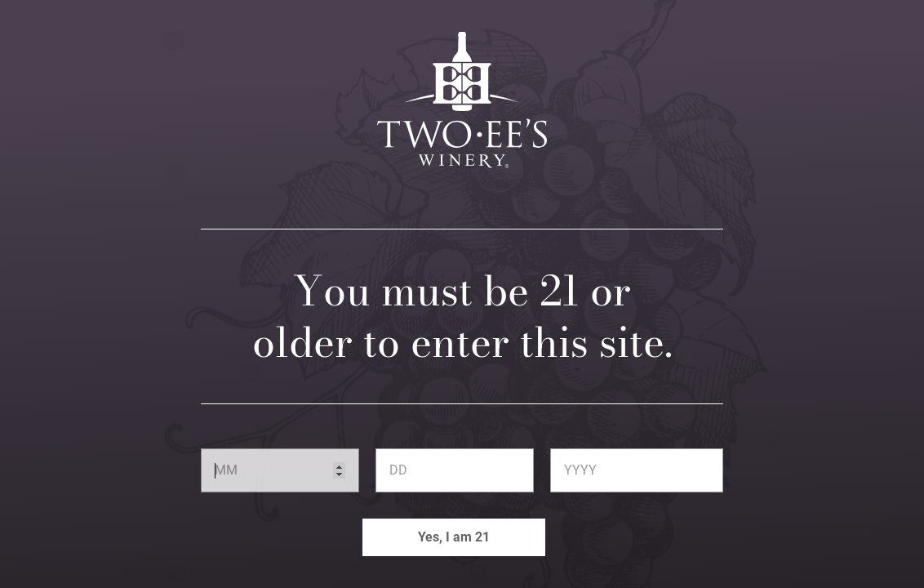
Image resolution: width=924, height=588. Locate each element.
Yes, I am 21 (454, 537)
